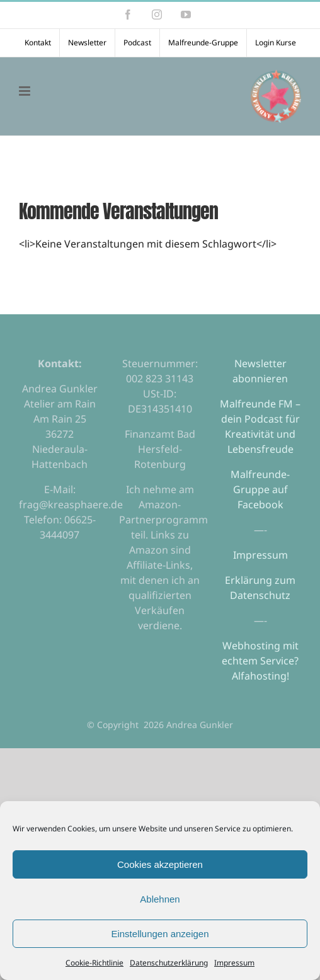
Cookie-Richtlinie (94, 963)
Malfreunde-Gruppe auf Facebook (260, 489)
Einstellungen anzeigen (160, 934)
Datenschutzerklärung (169, 963)
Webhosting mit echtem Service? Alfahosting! (260, 661)
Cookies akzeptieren (160, 864)
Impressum (234, 963)
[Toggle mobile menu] (26, 91)
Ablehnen (160, 899)
